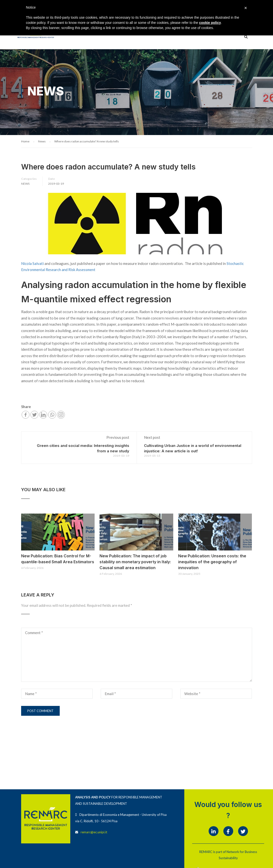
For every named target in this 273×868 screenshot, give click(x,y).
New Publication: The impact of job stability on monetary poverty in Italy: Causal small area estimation (135, 562)
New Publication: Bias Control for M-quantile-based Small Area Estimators (58, 559)
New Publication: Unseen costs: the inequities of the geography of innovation (212, 562)
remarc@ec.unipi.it (94, 832)
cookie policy (210, 23)
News (25, 184)
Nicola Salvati (32, 264)
